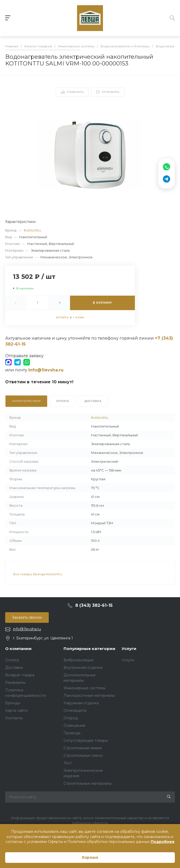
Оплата (12, 660)
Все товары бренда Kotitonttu (38, 574)
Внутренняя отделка (83, 668)
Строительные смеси (83, 755)
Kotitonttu (32, 230)
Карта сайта (16, 710)
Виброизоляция (78, 660)
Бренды (13, 703)
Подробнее (163, 842)
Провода (72, 733)
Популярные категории (89, 649)
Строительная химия (83, 748)
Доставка (14, 668)
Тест (68, 763)
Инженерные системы (84, 688)
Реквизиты (15, 683)
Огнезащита (75, 710)
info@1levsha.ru (27, 629)
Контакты (14, 718)
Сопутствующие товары (86, 740)
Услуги (129, 649)
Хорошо (90, 857)
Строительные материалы (88, 783)
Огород (71, 718)
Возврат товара (20, 675)
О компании (18, 649)
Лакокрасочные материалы (89, 695)
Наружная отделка (81, 703)
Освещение (75, 725)
